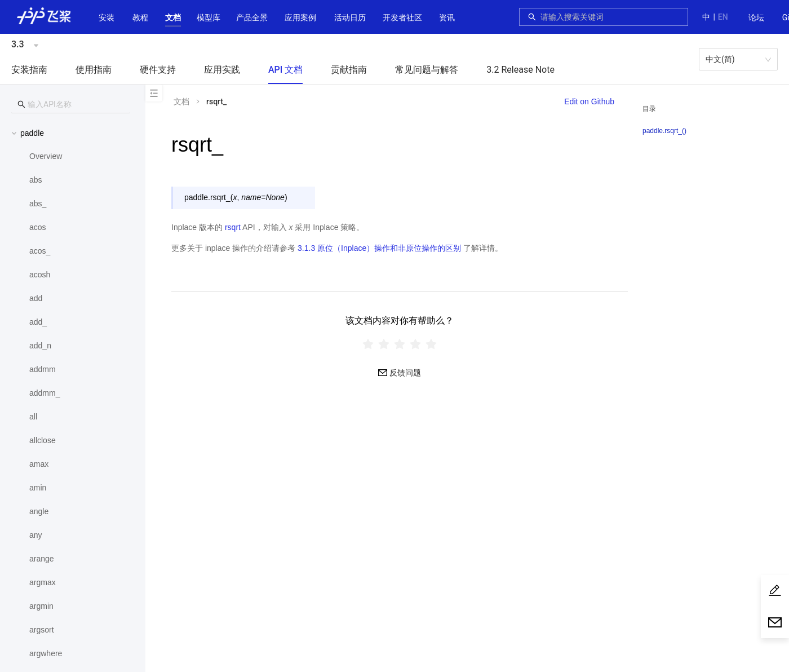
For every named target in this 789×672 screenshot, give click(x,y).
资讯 (447, 17)
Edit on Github (589, 101)
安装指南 (29, 70)
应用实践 (222, 70)
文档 (173, 17)
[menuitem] (756, 18)
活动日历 (350, 17)
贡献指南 (349, 70)
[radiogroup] (400, 344)
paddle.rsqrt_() (664, 131)
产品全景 (252, 17)
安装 (107, 17)
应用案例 (300, 17)
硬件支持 (158, 70)
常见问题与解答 (427, 70)
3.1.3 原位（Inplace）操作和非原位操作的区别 (379, 248)
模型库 (209, 17)
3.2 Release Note (520, 70)
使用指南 (94, 70)
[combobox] (611, 17)
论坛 (756, 17)
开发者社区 (402, 17)
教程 (140, 17)
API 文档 (285, 70)
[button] (173, 17)
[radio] (368, 344)
